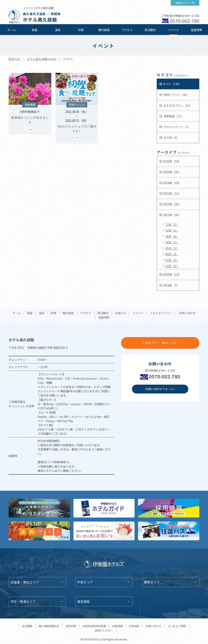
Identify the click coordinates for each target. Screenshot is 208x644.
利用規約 (134, 626)
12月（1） (172, 225)
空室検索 (197, 30)
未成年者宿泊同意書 (94, 626)
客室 (35, 30)
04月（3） (172, 254)
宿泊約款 (71, 626)
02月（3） (172, 266)
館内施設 (104, 30)
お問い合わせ (187, 313)
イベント (173, 30)
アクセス (127, 30)
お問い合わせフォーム (159, 389)
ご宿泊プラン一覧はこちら (159, 343)
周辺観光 (150, 30)
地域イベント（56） (176, 95)
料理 (81, 30)
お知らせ (120, 313)
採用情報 (117, 626)
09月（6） (172, 236)
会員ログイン (183, 3)
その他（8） (171, 138)
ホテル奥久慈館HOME (42, 59)
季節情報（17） (173, 116)
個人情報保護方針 (49, 626)
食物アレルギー (104, 630)
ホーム (11, 30)
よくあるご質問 (177, 626)
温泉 (58, 30)
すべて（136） (172, 84)
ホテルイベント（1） (177, 127)
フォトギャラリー (161, 313)
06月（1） (172, 242)
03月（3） (172, 260)
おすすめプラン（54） (178, 106)
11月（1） (172, 230)
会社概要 (27, 626)
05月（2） (172, 248)
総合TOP (15, 59)
